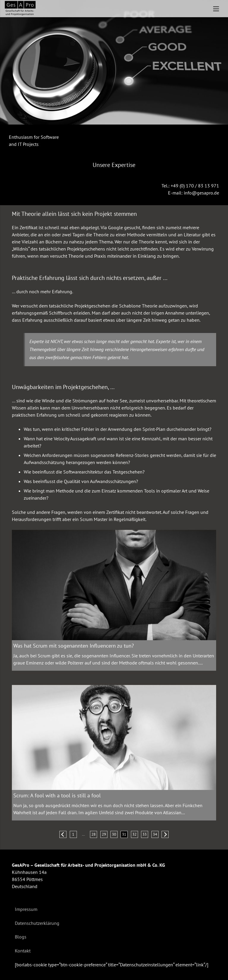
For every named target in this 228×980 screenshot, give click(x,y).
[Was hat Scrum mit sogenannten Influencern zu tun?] (114, 585)
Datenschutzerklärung (37, 923)
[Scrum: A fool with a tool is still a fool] (114, 737)
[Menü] (216, 9)
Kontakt (23, 951)
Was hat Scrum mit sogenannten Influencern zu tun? (74, 645)
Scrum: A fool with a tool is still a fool (57, 795)
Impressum (26, 909)
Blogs (21, 937)
